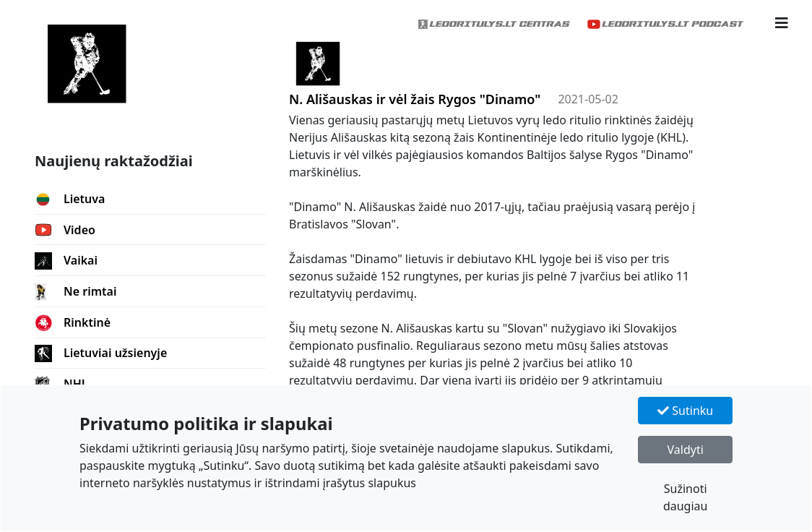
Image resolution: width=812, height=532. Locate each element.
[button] (782, 23)
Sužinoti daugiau (686, 497)
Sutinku (685, 411)
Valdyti (686, 450)
